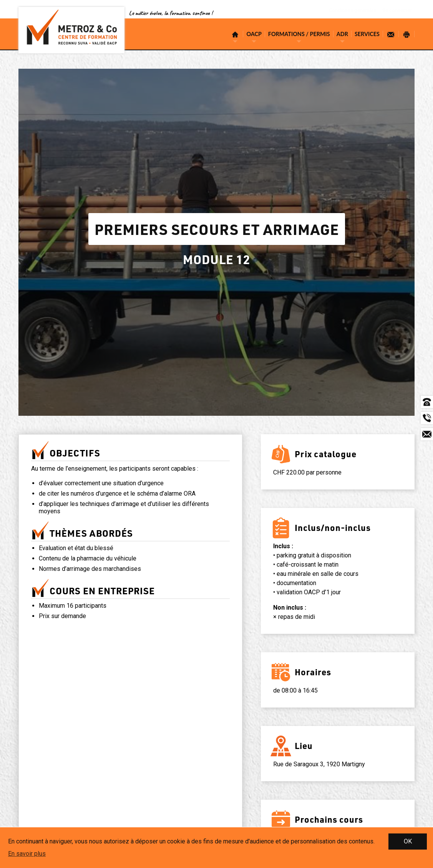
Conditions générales (349, 11)
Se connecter (395, 11)
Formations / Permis (299, 34)
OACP (254, 34)
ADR (342, 34)
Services (367, 34)
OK (408, 841)
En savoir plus (27, 854)
